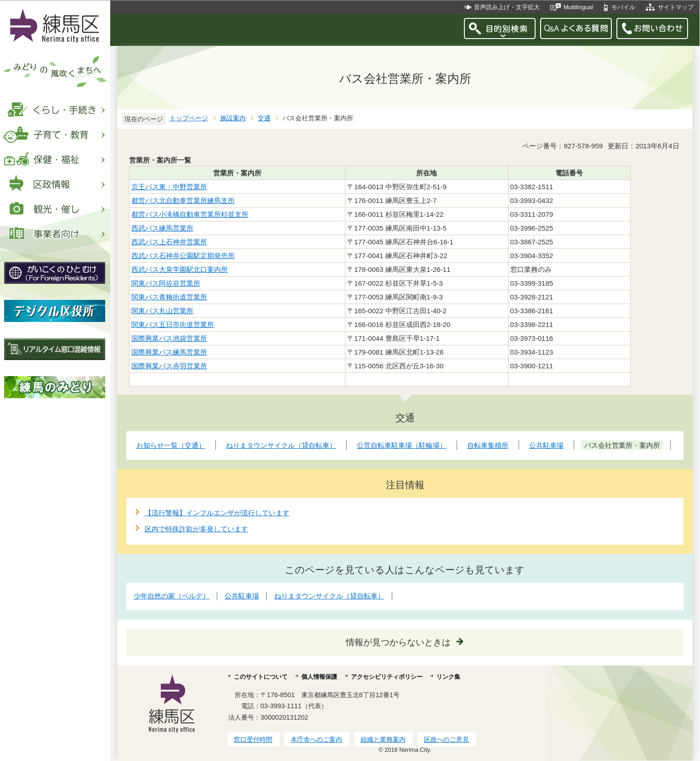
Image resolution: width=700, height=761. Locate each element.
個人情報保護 (319, 677)
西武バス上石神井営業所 (169, 242)
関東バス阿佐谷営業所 (166, 283)
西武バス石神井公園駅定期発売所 (183, 256)
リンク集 (448, 677)
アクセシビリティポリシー (387, 677)
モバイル (623, 7)
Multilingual (578, 7)
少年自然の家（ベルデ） (172, 596)
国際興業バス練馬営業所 (169, 352)
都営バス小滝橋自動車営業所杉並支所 (190, 214)
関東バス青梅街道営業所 (169, 297)
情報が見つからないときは (398, 642)
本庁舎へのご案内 (316, 739)
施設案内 (233, 118)
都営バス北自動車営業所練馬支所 (183, 200)
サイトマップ (676, 7)
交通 (264, 118)
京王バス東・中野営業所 (169, 187)
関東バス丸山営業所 (162, 311)
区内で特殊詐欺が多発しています (196, 529)
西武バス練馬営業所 (162, 228)
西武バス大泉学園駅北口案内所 (180, 269)
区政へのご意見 (446, 739)
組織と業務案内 (383, 739)
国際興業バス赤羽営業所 (169, 366)
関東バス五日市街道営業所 (173, 324)
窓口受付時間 (253, 739)
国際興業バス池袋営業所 (169, 338)
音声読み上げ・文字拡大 (507, 7)
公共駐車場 (242, 596)
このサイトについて (261, 677)
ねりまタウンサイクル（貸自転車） (329, 596)
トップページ (189, 118)
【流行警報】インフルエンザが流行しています (217, 513)
